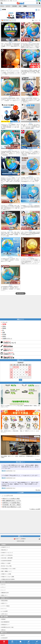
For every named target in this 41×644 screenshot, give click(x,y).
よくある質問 (5, 611)
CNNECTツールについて (7, 553)
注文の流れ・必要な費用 (7, 558)
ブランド (4, 587)
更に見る (38, 490)
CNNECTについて (6, 547)
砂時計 (4, 336)
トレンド (4, 590)
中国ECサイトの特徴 (6, 574)
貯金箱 (4, 334)
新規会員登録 (5, 601)
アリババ (12, 20)
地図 (4, 332)
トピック (38, 459)
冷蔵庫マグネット (7, 339)
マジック (5, 322)
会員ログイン (5, 603)
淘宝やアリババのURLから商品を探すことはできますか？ (12, 499)
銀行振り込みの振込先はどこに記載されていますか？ (12, 507)
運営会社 (4, 630)
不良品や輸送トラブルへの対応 (9, 569)
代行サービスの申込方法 (7, 555)
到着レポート (5, 595)
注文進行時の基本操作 (7, 561)
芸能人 (4, 326)
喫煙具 (4, 328)
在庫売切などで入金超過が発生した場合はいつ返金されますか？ (12, 503)
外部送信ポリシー (6, 625)
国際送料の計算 (5, 593)
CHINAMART (5, 638)
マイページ (4, 609)
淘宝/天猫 (4, 20)
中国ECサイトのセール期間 (8, 577)
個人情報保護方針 (6, 622)
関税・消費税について (7, 571)
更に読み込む (20, 293)
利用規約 (4, 619)
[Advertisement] (20, 307)
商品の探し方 (5, 550)
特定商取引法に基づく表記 (8, 627)
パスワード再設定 (6, 606)
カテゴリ (4, 585)
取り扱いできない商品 (7, 566)
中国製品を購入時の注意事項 (8, 579)
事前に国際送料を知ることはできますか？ (12, 501)
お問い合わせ (5, 614)
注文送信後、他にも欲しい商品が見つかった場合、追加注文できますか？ (12, 505)
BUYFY (3, 635)
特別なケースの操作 (6, 563)
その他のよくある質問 (35, 509)
